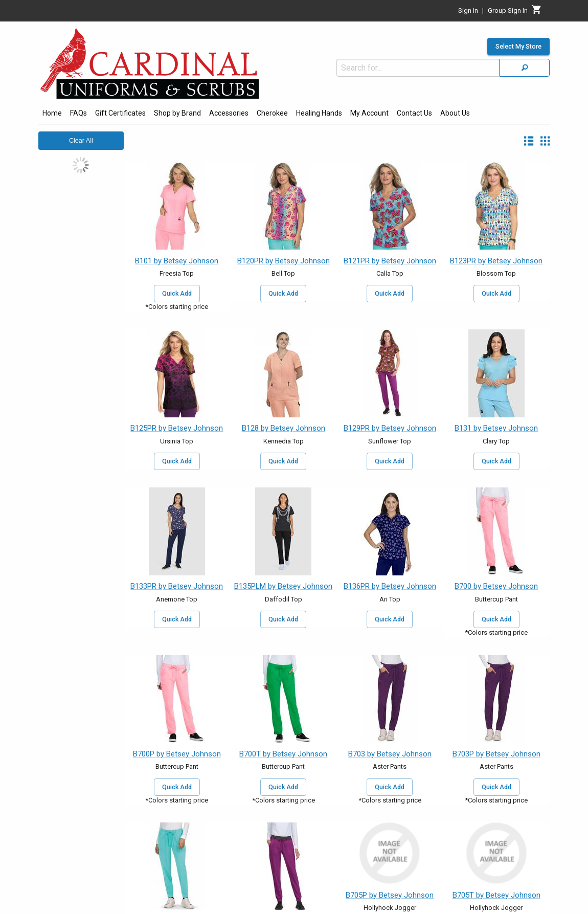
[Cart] (537, 12)
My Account (369, 113)
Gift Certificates (120, 113)
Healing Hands (319, 113)
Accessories (229, 113)
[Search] (525, 68)
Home (52, 113)
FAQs (78, 113)
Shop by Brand (177, 113)
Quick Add (177, 294)
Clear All (81, 141)
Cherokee (272, 113)
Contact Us (414, 113)
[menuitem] (52, 115)
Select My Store (518, 47)
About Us (455, 113)
